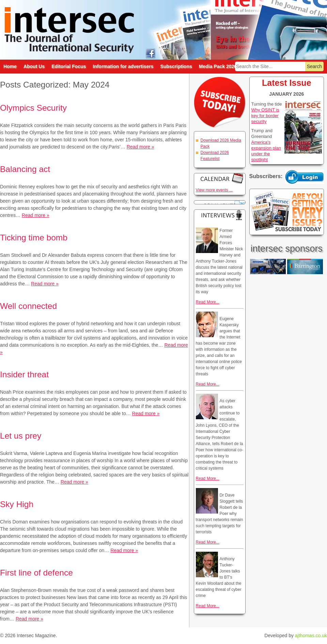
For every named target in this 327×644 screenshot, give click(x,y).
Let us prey (21, 436)
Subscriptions (176, 66)
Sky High (17, 504)
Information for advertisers (123, 66)
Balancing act (25, 169)
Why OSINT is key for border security (265, 116)
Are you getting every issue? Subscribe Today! (287, 212)
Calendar (220, 178)
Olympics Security (33, 108)
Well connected (28, 306)
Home (10, 66)
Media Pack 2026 (218, 66)
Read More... (208, 302)
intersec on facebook (150, 53)
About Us (34, 66)
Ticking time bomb (34, 238)
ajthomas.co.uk (311, 635)
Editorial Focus (69, 66)
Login (305, 177)
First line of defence (36, 573)
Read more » (141, 147)
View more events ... (214, 190)
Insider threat (24, 374)
